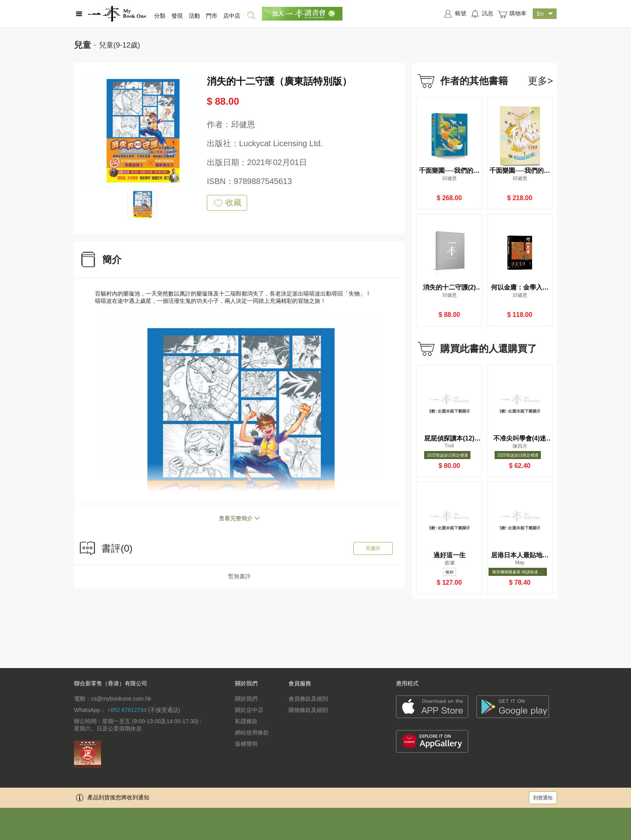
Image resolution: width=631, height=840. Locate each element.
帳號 (455, 14)
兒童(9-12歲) (120, 45)
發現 (177, 16)
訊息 (482, 14)
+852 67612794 (127, 710)
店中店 (232, 16)
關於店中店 (249, 710)
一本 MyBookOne (117, 14)
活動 (194, 16)
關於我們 (246, 699)
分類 (160, 16)
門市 (212, 16)
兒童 (82, 45)
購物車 (512, 14)
